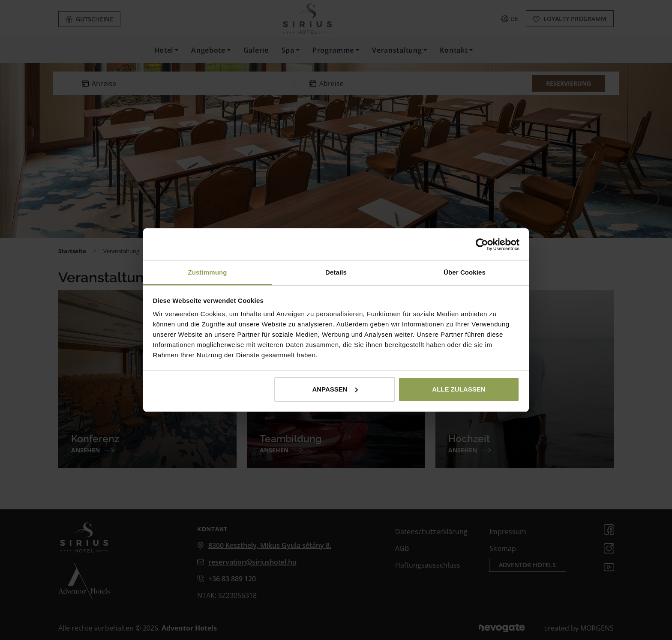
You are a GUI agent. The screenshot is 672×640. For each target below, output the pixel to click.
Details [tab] (336, 272)
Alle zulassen (459, 389)
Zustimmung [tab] (208, 272)
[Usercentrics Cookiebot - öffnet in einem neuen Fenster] (482, 245)
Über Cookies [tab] (465, 272)
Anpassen (335, 389)
